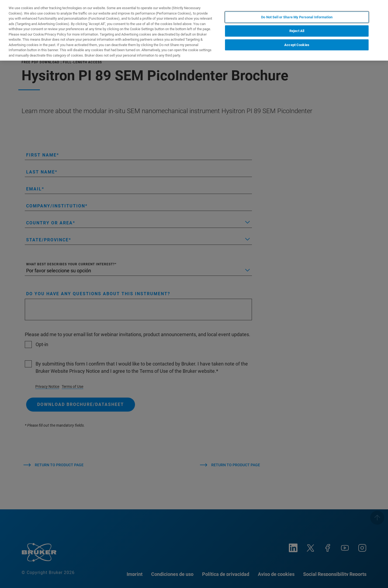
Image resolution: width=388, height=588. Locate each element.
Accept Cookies (297, 45)
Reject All (297, 31)
